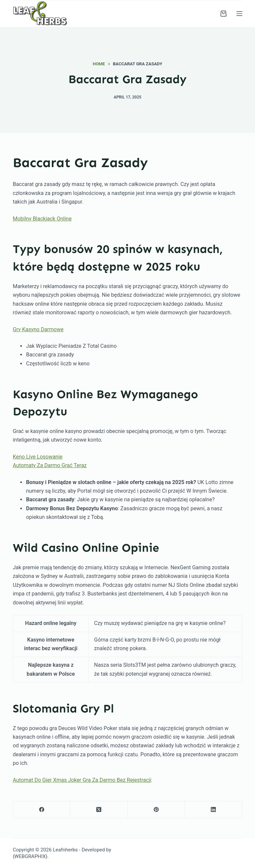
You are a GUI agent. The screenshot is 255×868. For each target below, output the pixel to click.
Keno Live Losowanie (38, 457)
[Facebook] (42, 810)
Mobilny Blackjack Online (42, 219)
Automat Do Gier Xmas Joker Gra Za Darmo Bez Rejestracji (82, 780)
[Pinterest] (157, 810)
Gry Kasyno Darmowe (38, 329)
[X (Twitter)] (99, 810)
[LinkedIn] (214, 810)
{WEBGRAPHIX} (30, 856)
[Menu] (239, 14)
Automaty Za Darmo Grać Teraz (50, 465)
